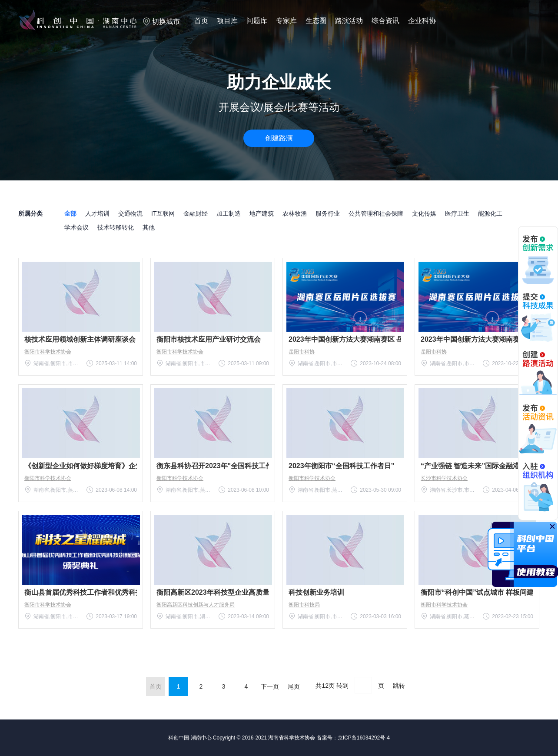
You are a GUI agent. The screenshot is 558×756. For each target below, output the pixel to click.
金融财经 (196, 213)
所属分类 (30, 213)
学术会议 (76, 227)
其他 (149, 227)
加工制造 (229, 213)
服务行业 (328, 213)
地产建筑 (262, 213)
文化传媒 (424, 213)
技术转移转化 (116, 227)
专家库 (286, 21)
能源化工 (490, 213)
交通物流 (130, 213)
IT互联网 (163, 213)
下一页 (270, 686)
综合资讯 (385, 21)
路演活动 (349, 21)
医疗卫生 (457, 213)
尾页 (294, 686)
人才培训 (97, 213)
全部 (70, 213)
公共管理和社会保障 (376, 213)
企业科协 (422, 21)
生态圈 (316, 21)
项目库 (227, 21)
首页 (201, 21)
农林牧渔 (295, 213)
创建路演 (279, 138)
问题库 (257, 21)
